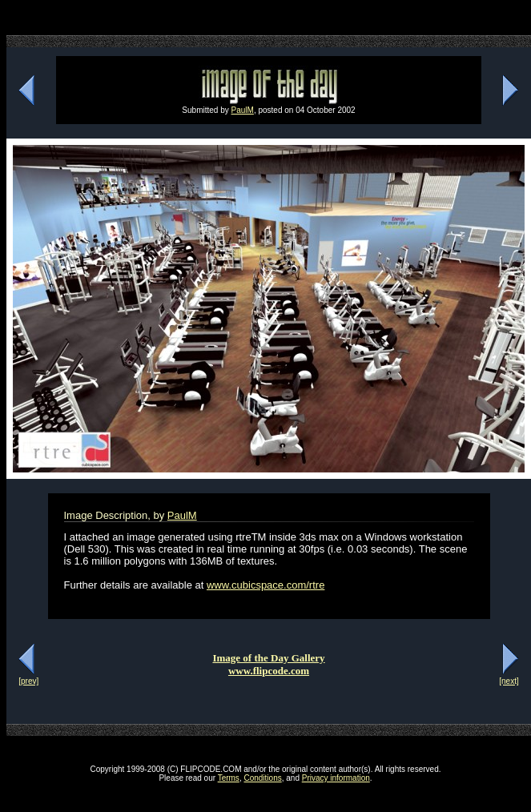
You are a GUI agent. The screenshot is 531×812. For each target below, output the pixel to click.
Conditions (262, 778)
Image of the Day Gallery (268, 658)
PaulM (243, 110)
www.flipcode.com (269, 671)
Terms (229, 778)
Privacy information (336, 778)
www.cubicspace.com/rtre (265, 585)
